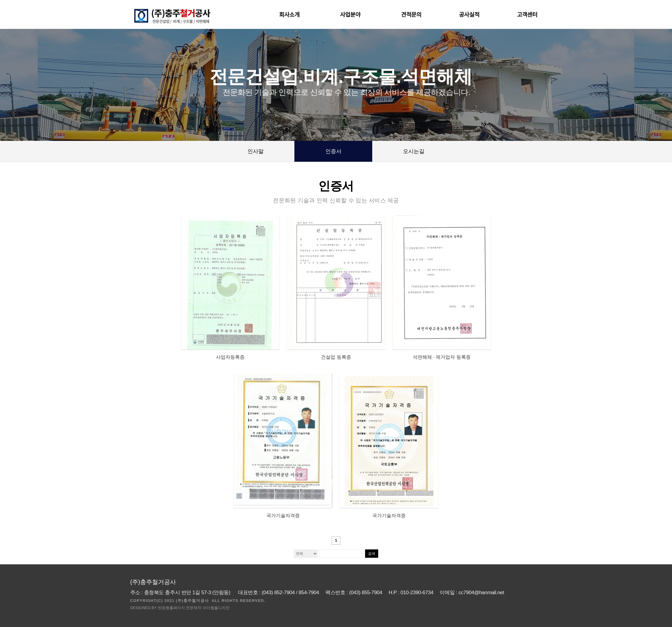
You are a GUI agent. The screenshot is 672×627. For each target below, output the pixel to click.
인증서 (333, 151)
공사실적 (469, 15)
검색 (372, 554)
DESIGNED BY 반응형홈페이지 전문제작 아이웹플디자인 (180, 608)
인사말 (256, 151)
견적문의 (411, 15)
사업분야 (352, 15)
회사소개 (291, 15)
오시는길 (414, 151)
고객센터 (529, 15)
